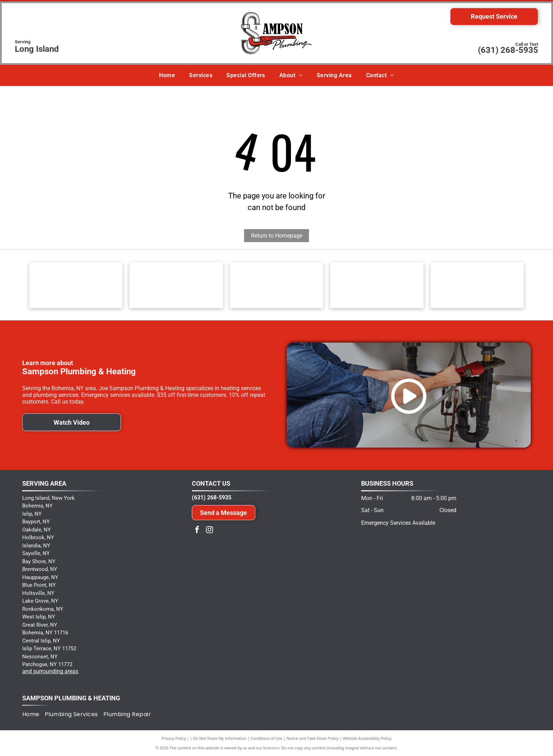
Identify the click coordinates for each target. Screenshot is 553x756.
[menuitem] (167, 75)
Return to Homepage (277, 236)
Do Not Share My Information (220, 738)
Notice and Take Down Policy (313, 738)
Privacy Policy (174, 738)
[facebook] (197, 531)
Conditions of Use (266, 738)
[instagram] (209, 531)
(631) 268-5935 (508, 50)
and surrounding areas (50, 671)
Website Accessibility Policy (367, 738)
